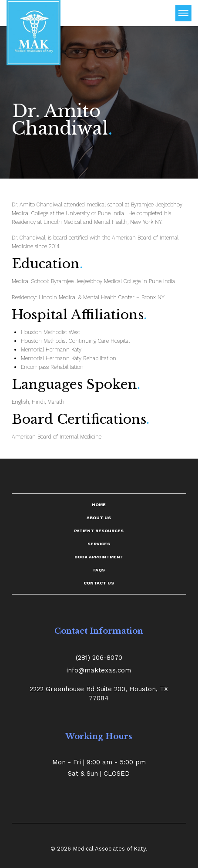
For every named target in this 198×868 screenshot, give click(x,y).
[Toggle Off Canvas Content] (184, 13)
